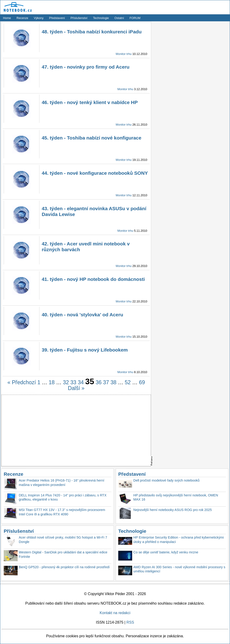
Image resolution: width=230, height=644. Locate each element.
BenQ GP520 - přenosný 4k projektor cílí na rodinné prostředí (64, 567)
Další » (76, 388)
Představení (57, 18)
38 (113, 382)
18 (52, 382)
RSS (130, 622)
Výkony (39, 18)
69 (142, 382)
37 (106, 382)
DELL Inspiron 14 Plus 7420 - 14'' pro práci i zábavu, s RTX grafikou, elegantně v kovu (63, 497)
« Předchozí (22, 382)
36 (99, 382)
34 (81, 382)
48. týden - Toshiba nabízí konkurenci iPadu (92, 32)
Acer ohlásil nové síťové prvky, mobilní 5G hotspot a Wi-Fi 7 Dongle (63, 540)
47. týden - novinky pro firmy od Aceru (86, 67)
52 (128, 382)
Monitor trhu (124, 54)
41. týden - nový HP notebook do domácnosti (93, 279)
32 (66, 382)
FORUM (135, 18)
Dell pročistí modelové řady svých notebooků (166, 480)
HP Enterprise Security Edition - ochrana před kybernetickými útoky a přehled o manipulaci (179, 540)
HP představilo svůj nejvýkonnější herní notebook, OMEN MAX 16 (176, 497)
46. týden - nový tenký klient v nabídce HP (90, 102)
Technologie (101, 18)
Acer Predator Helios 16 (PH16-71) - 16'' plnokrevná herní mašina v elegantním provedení (62, 483)
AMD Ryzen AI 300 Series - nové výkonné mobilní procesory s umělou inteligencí (179, 569)
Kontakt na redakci (115, 613)
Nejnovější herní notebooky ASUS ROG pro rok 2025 (172, 510)
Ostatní (119, 18)
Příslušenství (79, 18)
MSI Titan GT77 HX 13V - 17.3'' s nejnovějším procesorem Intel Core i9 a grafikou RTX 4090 (62, 512)
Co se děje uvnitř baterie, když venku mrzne (166, 552)
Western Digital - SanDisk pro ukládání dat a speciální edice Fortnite (63, 554)
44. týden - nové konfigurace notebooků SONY (95, 173)
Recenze (22, 18)
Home (7, 18)
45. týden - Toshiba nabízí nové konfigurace (92, 138)
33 (73, 382)
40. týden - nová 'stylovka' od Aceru (82, 315)
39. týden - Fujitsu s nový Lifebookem (85, 350)
